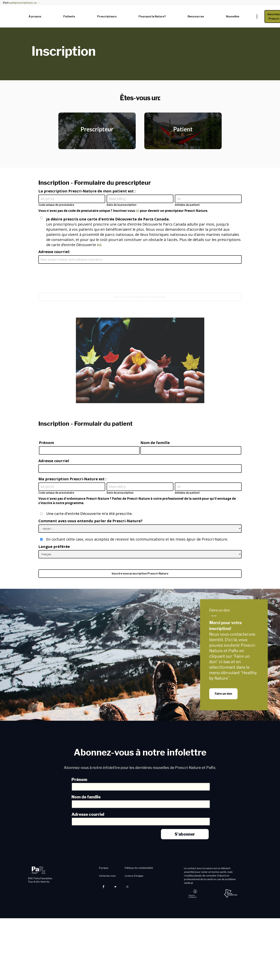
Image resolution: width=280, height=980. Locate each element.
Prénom (46, 443)
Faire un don (220, 610)
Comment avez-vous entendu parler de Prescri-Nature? (90, 521)
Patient (183, 129)
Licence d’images (134, 876)
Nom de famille (155, 443)
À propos (35, 16)
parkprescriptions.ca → (25, 3)
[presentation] (66, 275)
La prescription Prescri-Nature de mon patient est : (87, 191)
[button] (37, 16)
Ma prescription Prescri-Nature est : (72, 479)
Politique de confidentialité (139, 868)
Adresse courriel (54, 461)
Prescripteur (97, 129)
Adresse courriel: (54, 252)
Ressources (196, 16)
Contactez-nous (107, 876)
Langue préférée (54, 547)
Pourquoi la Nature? (152, 16)
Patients (69, 16)
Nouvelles (233, 16)
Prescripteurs (107, 16)
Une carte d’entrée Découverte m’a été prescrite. (86, 514)
